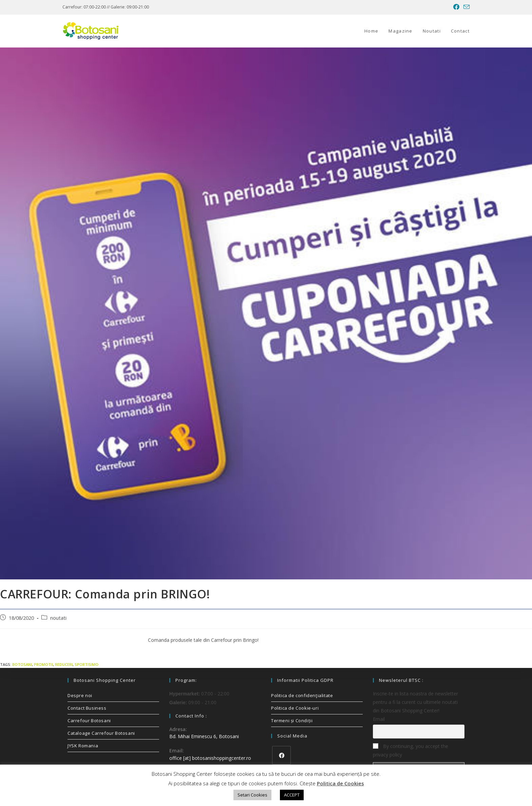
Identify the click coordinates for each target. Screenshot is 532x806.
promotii (43, 664)
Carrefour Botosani (89, 721)
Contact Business (87, 708)
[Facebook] (281, 755)
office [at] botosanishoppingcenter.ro (210, 758)
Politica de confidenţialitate (302, 695)
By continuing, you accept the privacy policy (411, 750)
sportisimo (87, 664)
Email (379, 719)
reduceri (64, 664)
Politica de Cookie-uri (295, 708)
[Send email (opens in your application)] (465, 7)
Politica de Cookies (340, 783)
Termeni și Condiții (292, 721)
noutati (58, 618)
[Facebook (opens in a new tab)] (456, 7)
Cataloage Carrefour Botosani (101, 733)
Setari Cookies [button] (252, 795)
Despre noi (80, 695)
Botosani (22, 664)
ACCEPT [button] (292, 795)
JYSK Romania (83, 746)
